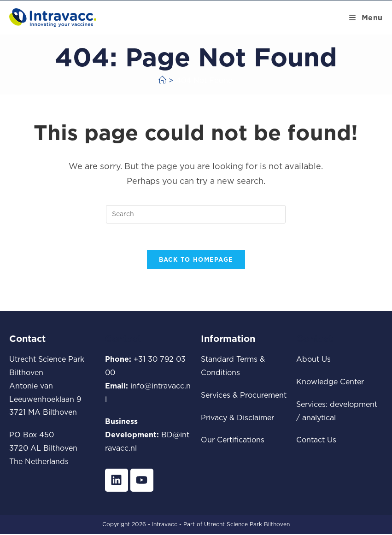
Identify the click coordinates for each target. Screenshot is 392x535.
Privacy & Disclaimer (237, 418)
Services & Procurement (244, 396)
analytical (319, 418)
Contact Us (316, 441)
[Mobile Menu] (366, 18)
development (354, 405)
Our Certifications (233, 441)
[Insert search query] (196, 214)
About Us (313, 360)
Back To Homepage (196, 261)
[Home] (162, 80)
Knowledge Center (330, 382)
